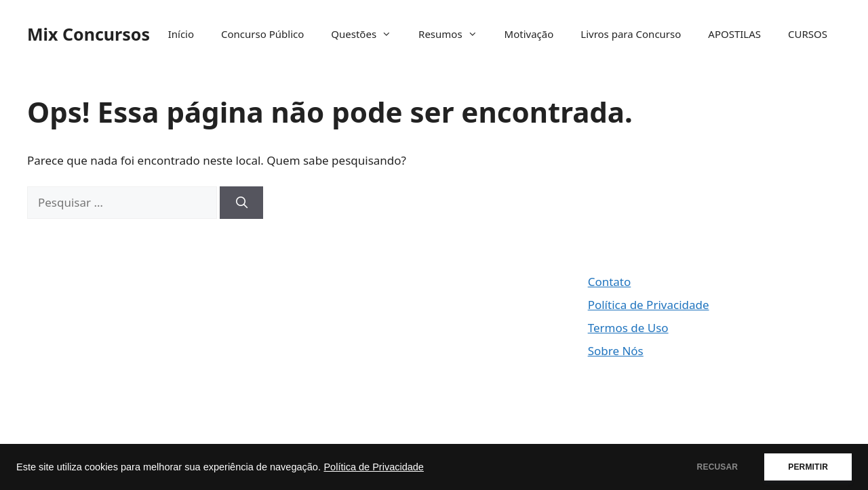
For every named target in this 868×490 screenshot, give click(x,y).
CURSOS (808, 34)
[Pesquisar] (241, 203)
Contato (610, 282)
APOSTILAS (734, 34)
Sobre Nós (616, 351)
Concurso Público (262, 34)
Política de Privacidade (374, 467)
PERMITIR (808, 467)
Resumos (455, 34)
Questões (368, 34)
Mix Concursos (88, 34)
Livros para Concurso (631, 34)
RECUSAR (718, 467)
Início (181, 34)
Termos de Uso (628, 328)
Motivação (529, 34)
